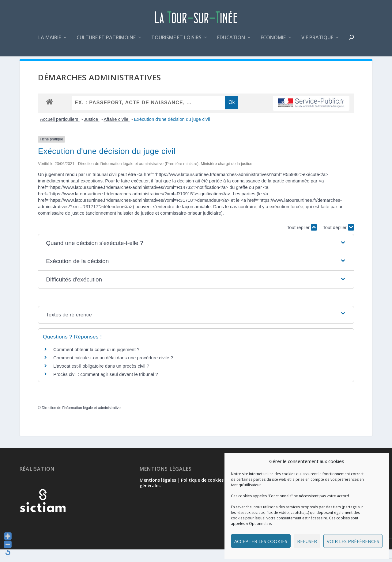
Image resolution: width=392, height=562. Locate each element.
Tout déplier (338, 240)
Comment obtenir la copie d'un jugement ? (96, 362)
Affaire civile (117, 132)
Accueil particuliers (60, 132)
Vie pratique (317, 41)
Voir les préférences (353, 541)
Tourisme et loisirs (176, 41)
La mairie (50, 41)
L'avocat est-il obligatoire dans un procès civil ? (101, 378)
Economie (273, 41)
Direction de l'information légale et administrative (81, 420)
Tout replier (302, 240)
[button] (196, 256)
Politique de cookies (202, 493)
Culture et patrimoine (106, 41)
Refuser (307, 541)
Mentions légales (158, 493)
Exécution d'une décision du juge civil (172, 132)
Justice (92, 132)
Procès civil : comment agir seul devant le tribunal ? (106, 386)
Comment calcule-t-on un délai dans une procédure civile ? (113, 370)
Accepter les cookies (261, 541)
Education (231, 41)
